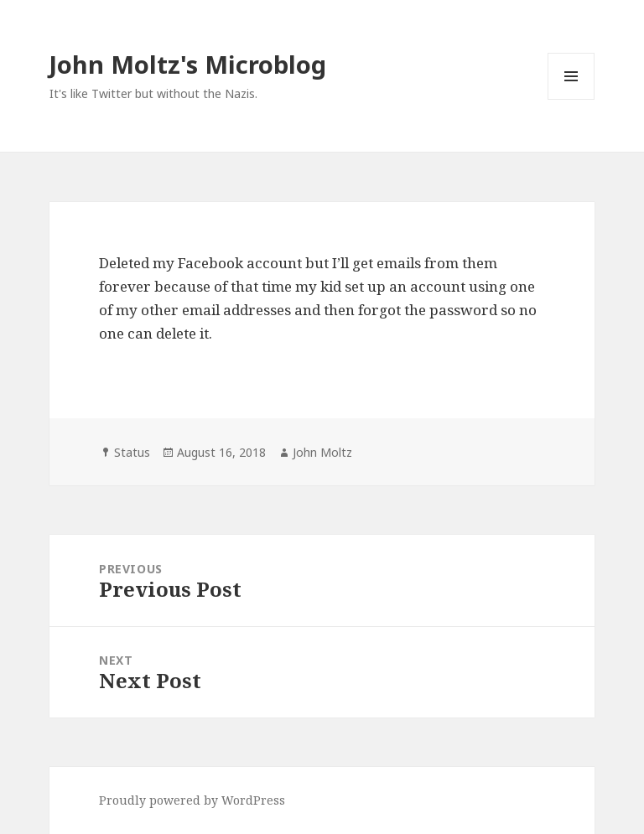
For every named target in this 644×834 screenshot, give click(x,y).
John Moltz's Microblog (188, 64)
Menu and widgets (571, 99)
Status (132, 452)
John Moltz (322, 452)
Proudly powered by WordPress (192, 800)
